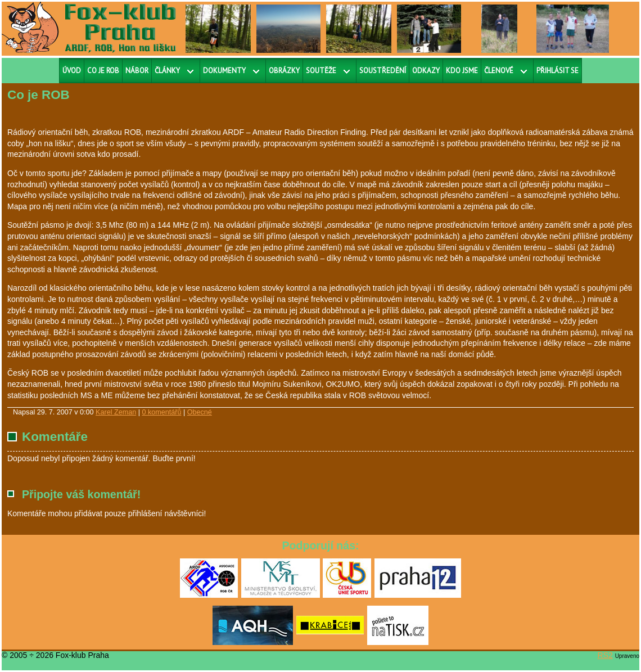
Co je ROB (103, 71)
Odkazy (426, 71)
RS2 (605, 655)
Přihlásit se (558, 71)
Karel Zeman (116, 412)
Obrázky (284, 71)
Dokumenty (224, 71)
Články (167, 71)
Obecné (200, 412)
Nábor (137, 71)
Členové (499, 71)
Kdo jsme (462, 71)
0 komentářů (161, 412)
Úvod (72, 71)
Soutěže (321, 71)
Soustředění (383, 71)
